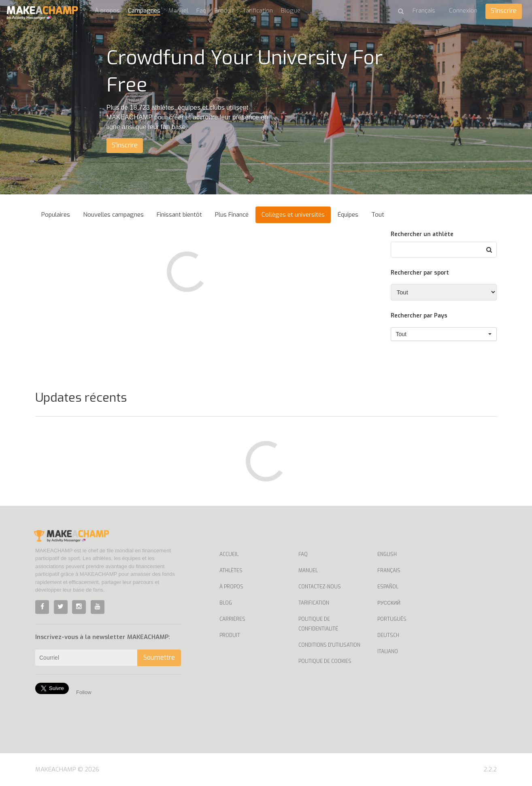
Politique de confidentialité (318, 624)
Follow (84, 692)
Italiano (388, 652)
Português (392, 619)
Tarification (257, 11)
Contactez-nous (320, 587)
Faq (201, 11)
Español (388, 587)
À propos (107, 11)
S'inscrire (504, 11)
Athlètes (231, 571)
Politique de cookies (325, 661)
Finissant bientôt (179, 215)
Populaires (56, 215)
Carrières (232, 619)
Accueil (229, 554)
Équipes (348, 215)
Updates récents (81, 398)
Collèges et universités (293, 215)
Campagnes (144, 11)
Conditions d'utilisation (329, 645)
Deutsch (388, 635)
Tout (378, 215)
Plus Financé (232, 215)
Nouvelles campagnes (113, 215)
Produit (224, 11)
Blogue (291, 11)
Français (389, 571)
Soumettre (159, 657)
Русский (389, 603)
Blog (226, 603)
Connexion (463, 11)
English (387, 554)
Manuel (178, 11)
